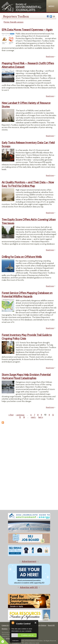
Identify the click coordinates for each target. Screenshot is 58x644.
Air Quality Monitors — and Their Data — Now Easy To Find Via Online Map (28, 184)
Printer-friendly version (14, 22)
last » (41, 417)
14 (24, 417)
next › (33, 417)
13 (20, 417)
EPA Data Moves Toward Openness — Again (27, 30)
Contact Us (5, 625)
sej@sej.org (9, 638)
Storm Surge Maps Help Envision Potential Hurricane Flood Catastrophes (26, 376)
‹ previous (20, 415)
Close (36, 623)
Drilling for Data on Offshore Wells (22, 257)
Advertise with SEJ (29, 587)
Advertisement (29, 561)
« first (11, 415)
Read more (51, 57)
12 (53, 415)
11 (49, 415)
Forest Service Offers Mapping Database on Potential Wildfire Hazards (27, 295)
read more (15, 640)
